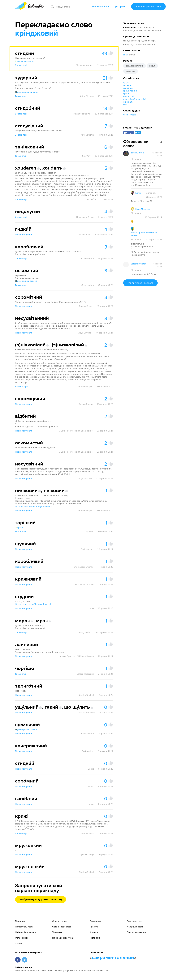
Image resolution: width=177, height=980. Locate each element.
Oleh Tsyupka (130, 115)
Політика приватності (138, 932)
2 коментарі (21, 217)
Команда (94, 932)
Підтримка (95, 938)
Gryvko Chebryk (87, 695)
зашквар (128, 85)
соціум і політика (134, 66)
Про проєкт (120, 6)
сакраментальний (113, 958)
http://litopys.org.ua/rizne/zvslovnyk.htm (34, 604)
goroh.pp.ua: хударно (27, 92)
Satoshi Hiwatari (139, 264)
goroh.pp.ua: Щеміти (26, 729)
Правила (94, 927)
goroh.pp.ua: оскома (26, 281)
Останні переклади (62, 927)
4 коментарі (21, 199)
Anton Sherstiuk (87, 712)
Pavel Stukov (85, 235)
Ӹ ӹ (92, 608)
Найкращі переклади (26, 932)
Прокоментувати (23, 235)
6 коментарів (22, 833)
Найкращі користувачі (63, 938)
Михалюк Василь (82, 114)
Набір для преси (135, 927)
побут (152, 66)
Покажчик (20, 921)
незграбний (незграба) (135, 99)
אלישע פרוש (90, 199)
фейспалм (128, 102)
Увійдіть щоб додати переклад (41, 900)
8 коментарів (22, 65)
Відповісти (136, 159)
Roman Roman (86, 306)
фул (125, 105)
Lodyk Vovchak (85, 333)
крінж (126, 93)
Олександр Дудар (85, 217)
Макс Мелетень (143, 209)
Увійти (148, 6)
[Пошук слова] (73, 7)
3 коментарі (21, 114)
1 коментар (20, 96)
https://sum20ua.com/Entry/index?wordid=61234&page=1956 (34, 506)
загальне (131, 71)
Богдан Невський (85, 674)
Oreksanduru (88, 258)
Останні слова (59, 921)
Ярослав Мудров (85, 65)
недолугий (129, 96)
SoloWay (86, 156)
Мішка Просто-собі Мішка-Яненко (76, 431)
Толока (19, 943)
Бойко (91, 769)
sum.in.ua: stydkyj (25, 61)
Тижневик (57, 932)
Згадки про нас (135, 921)
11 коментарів (22, 386)
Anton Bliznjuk (87, 96)
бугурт (126, 82)
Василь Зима (87, 833)
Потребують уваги (24, 927)
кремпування (130, 91)
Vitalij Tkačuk (85, 632)
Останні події (22, 938)
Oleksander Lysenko (84, 567)
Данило (90, 532)
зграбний (128, 88)
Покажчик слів (100, 6)
